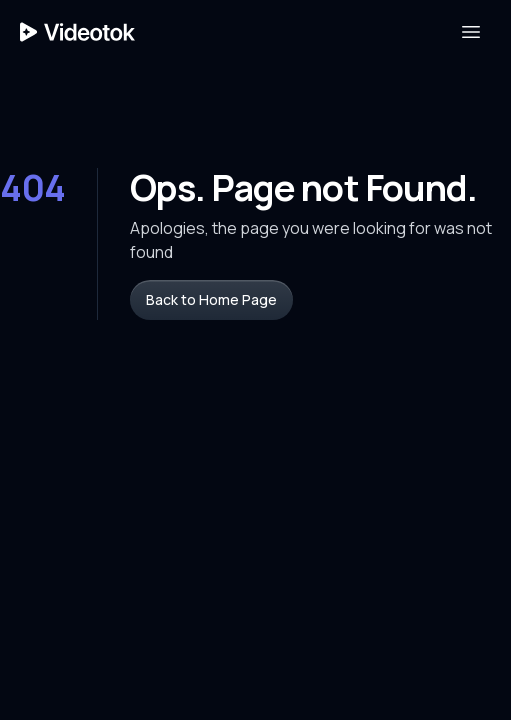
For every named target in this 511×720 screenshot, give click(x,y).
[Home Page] (77, 32)
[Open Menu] (471, 32)
